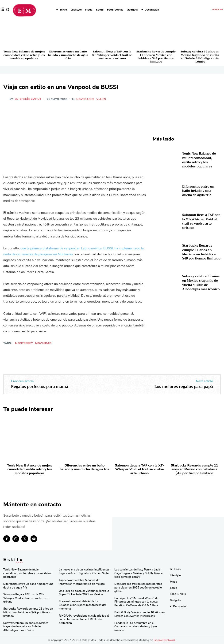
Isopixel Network (165, 640)
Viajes (101, 99)
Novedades (85, 99)
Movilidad (43, 343)
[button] (8, 10)
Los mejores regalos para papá (184, 387)
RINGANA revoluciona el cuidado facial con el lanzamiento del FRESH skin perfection (84, 619)
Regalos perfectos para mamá (40, 387)
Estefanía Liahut (28, 99)
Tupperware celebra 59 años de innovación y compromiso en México (82, 582)
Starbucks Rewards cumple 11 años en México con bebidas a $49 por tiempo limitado (156, 57)
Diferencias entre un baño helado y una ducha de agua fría (68, 55)
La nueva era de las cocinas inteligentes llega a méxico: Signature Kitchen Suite (84, 571)
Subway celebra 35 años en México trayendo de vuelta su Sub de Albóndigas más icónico (200, 57)
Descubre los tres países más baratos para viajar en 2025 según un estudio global (138, 587)
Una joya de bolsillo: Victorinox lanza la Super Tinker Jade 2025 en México (84, 592)
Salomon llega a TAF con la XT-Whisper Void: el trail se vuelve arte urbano (112, 55)
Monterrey (24, 343)
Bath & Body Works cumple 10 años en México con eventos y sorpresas (139, 614)
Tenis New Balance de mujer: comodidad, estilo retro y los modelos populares (24, 55)
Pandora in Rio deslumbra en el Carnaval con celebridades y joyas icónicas (136, 627)
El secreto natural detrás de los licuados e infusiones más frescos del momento (83, 605)
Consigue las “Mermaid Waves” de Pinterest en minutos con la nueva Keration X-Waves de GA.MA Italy (136, 602)
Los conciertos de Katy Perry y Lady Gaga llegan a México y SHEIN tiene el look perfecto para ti (139, 573)
